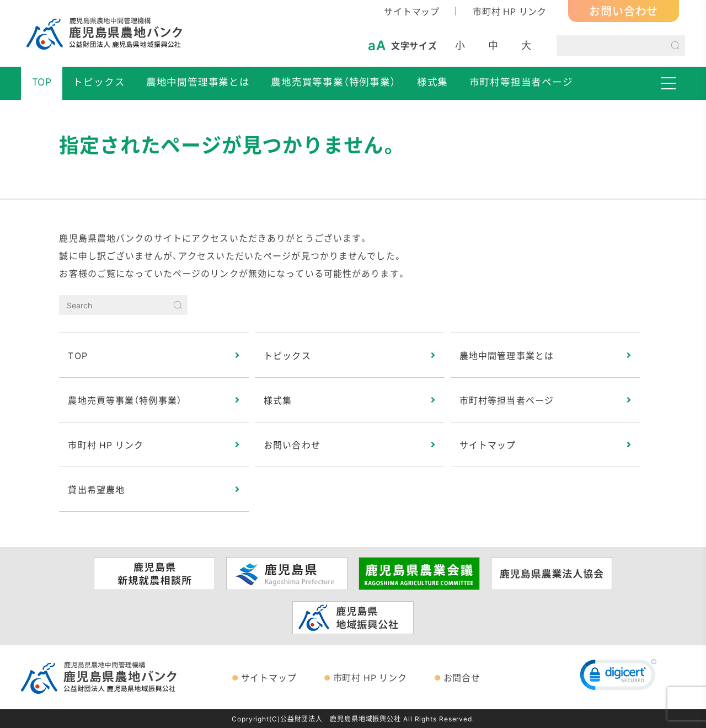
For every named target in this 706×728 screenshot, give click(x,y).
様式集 (432, 82)
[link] (618, 677)
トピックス (99, 82)
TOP (42, 82)
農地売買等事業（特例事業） (333, 82)
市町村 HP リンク (510, 11)
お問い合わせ (624, 11)
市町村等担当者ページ (521, 82)
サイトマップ (412, 11)
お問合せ (462, 677)
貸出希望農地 (96, 489)
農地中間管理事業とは (198, 82)
